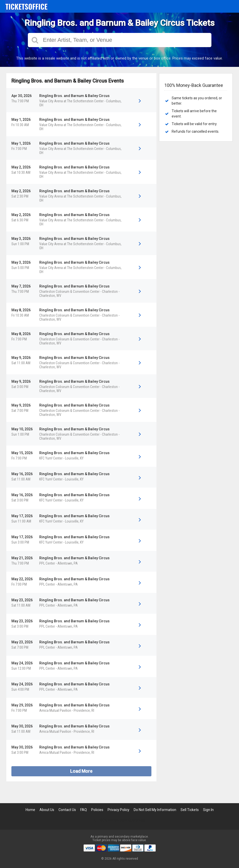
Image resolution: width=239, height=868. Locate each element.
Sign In (208, 810)
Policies (97, 810)
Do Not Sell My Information (155, 810)
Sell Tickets (190, 810)
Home (30, 810)
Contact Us (67, 810)
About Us (47, 810)
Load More (81, 771)
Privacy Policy (118, 810)
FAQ (84, 810)
